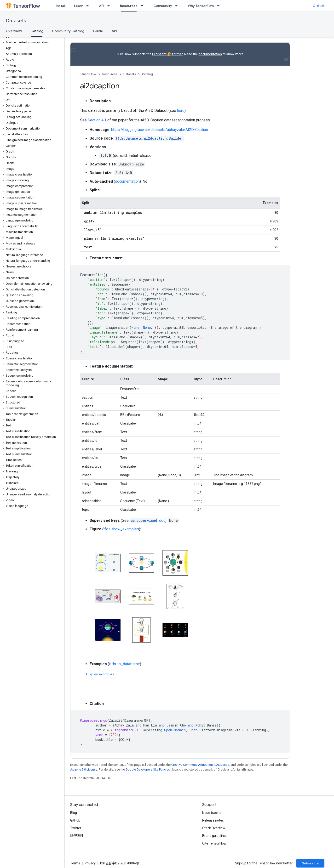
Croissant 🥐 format (167, 54)
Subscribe (310, 863)
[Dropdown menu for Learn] (89, 6)
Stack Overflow (214, 828)
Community (163, 6)
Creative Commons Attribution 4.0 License (200, 765)
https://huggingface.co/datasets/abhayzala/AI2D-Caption (160, 130)
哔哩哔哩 (77, 836)
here (181, 111)
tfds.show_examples (121, 529)
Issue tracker (212, 813)
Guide (98, 31)
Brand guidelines (215, 836)
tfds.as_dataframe (124, 664)
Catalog (147, 74)
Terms (75, 863)
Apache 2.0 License (84, 769)
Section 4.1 (97, 120)
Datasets (16, 21)
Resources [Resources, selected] (129, 6)
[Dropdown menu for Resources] (143, 6)
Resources (110, 74)
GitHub (319, 6)
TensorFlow (88, 74)
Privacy (90, 863)
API (102, 6)
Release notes (213, 820)
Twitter (76, 828)
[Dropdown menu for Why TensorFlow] (220, 6)
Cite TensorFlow (214, 843)
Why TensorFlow (201, 6)
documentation (210, 54)
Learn (79, 6)
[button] (31, 37)
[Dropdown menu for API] (110, 6)
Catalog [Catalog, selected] (37, 31)
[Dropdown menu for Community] (178, 6)
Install (61, 6)
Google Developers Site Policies (148, 769)
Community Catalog (68, 31)
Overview (14, 31)
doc (147, 520)
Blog (74, 813)
